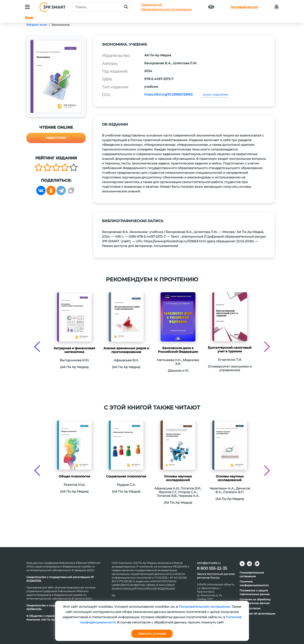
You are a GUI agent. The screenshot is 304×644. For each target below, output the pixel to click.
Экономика (60, 25)
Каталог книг (37, 25)
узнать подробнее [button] (215, 95)
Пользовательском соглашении (204, 607)
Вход (29, 18)
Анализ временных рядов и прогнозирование (126, 350)
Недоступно (56, 138)
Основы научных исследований (178, 478)
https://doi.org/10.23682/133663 (168, 94)
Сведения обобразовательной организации (166, 7)
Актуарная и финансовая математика (74, 350)
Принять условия (152, 634)
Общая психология (74, 476)
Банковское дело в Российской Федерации (178, 350)
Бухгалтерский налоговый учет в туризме (230, 349)
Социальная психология (126, 476)
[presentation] (37, 347)
